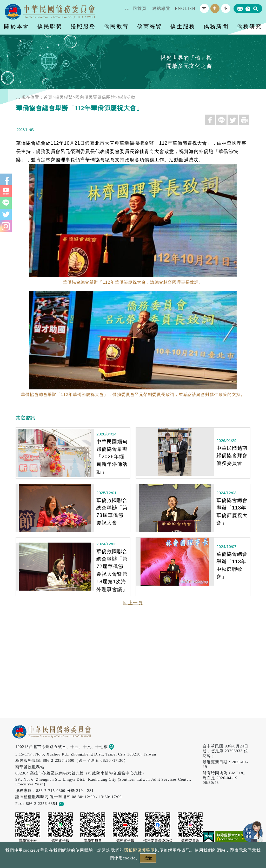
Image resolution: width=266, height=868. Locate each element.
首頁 (48, 97)
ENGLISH (185, 8)
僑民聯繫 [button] (50, 26)
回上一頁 (133, 603)
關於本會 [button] (17, 26)
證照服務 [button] (83, 26)
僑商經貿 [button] (150, 26)
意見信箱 (69, 803)
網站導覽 (161, 8)
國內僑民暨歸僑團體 (95, 97)
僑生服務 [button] (183, 26)
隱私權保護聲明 (139, 850)
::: (128, 8)
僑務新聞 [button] (216, 26)
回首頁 (140, 8)
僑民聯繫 (64, 97)
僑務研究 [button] (249, 26)
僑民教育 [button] (116, 26)
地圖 (115, 747)
